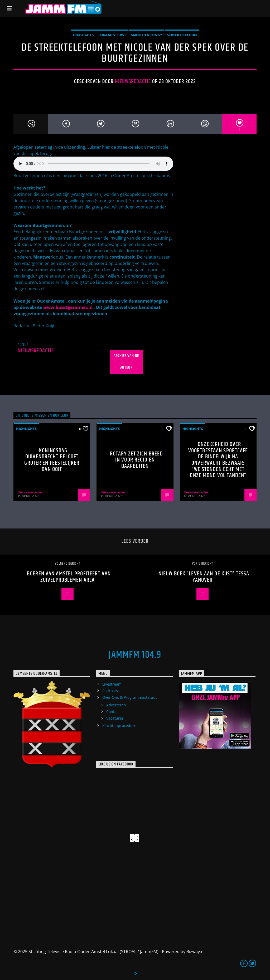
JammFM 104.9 (135, 655)
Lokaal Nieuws (112, 35)
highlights (83, 35)
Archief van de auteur (126, 362)
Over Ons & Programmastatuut (130, 697)
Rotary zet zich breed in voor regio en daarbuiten (136, 460)
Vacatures (115, 718)
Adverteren (116, 705)
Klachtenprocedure (119, 726)
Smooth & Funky (147, 35)
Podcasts (110, 691)
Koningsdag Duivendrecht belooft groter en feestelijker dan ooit (52, 460)
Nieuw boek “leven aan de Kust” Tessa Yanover (204, 577)
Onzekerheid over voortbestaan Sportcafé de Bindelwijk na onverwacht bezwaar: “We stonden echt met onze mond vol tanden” (218, 460)
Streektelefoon (182, 35)
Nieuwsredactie (133, 81)
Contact (113, 712)
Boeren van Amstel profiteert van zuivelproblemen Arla (69, 577)
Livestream (112, 684)
